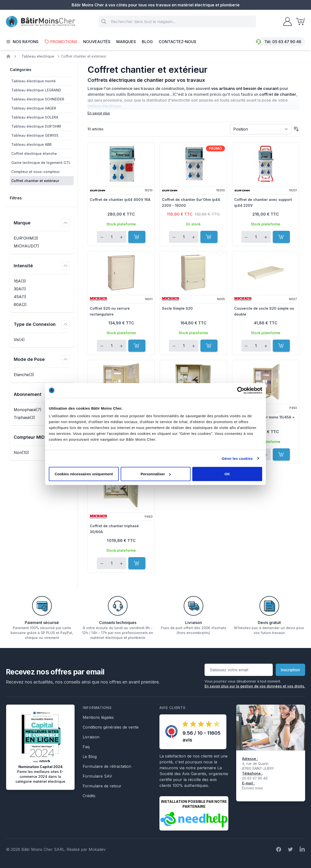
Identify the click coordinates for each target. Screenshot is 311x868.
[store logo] (40, 22)
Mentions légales (98, 717)
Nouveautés (97, 42)
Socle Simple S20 (177, 308)
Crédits (89, 796)
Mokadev (97, 849)
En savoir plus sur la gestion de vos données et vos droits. (255, 686)
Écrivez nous (253, 788)
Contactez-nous (177, 42)
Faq (86, 747)
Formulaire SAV (97, 776)
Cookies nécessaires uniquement (84, 474)
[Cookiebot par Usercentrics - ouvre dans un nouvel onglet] (241, 390)
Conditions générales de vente (111, 727)
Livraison (91, 737)
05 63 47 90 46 (287, 42)
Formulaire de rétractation (107, 766)
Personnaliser (156, 474)
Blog (147, 42)
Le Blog (90, 757)
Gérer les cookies (237, 458)
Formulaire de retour (102, 786)
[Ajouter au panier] (137, 237)
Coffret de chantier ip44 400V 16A (120, 200)
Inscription (290, 670)
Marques (126, 42)
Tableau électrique (38, 56)
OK (227, 474)
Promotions (61, 42)
